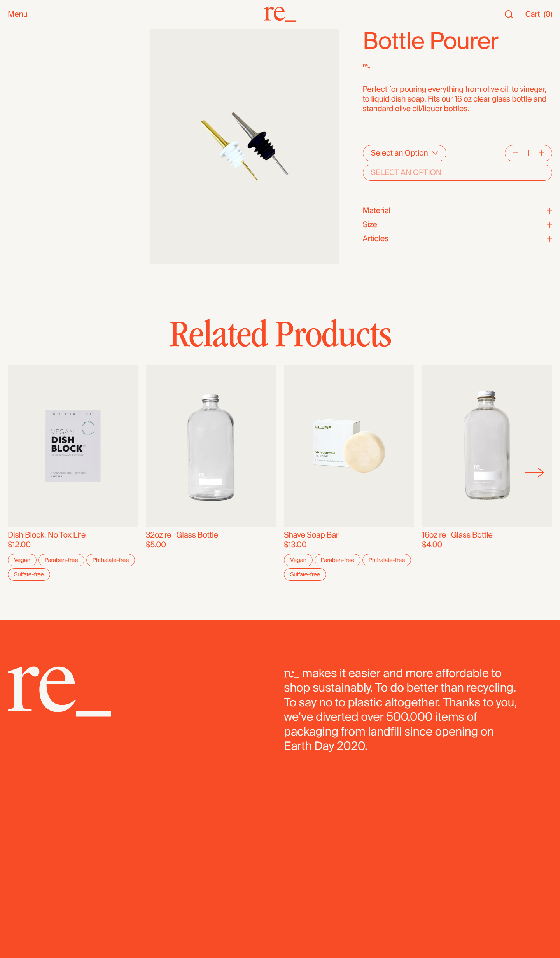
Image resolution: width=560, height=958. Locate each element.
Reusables (26, 119)
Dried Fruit (25, 197)
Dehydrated (28, 246)
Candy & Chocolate (41, 187)
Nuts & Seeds (31, 139)
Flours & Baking (34, 207)
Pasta (17, 236)
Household (27, 109)
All (12, 34)
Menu (18, 15)
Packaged (25, 273)
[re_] (280, 14)
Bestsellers (27, 53)
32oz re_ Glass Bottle (182, 536)
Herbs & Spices (34, 168)
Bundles (22, 263)
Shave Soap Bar (311, 536)
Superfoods (28, 158)
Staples (21, 63)
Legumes (24, 226)
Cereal (19, 216)
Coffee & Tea (30, 148)
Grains (19, 178)
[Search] (509, 15)
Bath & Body (29, 100)
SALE (17, 73)
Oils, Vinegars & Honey (47, 129)
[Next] (535, 473)
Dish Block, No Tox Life (47, 536)
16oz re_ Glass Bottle (457, 536)
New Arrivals (29, 43)
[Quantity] (528, 153)
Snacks (20, 90)
